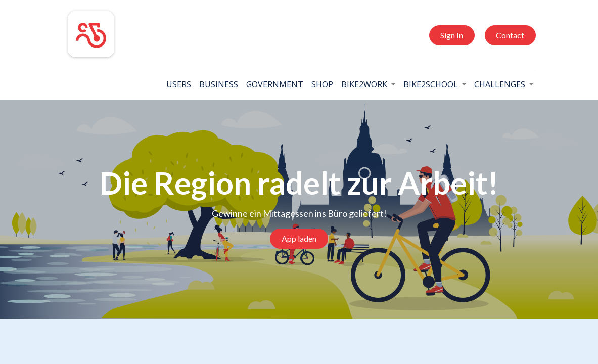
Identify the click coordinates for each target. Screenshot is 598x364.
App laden (299, 238)
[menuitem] (175, 84)
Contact (507, 35)
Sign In (449, 35)
